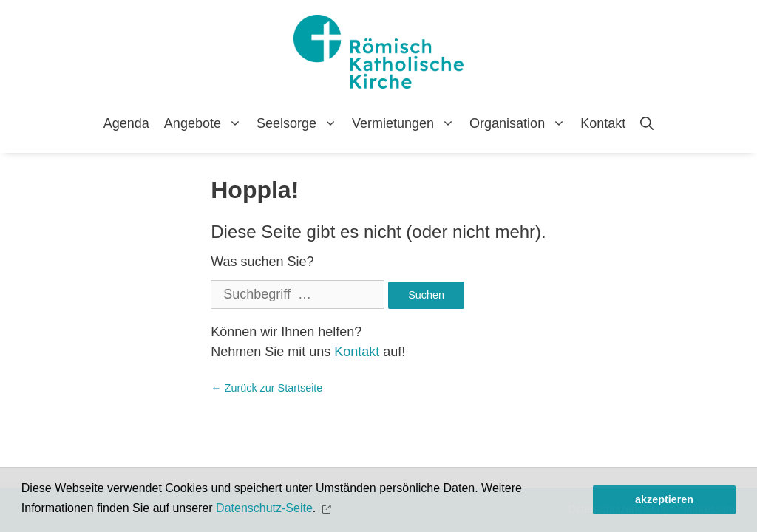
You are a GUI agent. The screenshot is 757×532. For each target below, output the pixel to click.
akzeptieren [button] (664, 499)
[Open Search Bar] (647, 123)
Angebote (207, 123)
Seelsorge (301, 123)
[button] (329, 509)
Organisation (521, 123)
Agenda (126, 123)
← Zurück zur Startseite (267, 388)
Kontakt (603, 123)
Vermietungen (407, 123)
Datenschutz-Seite (264, 508)
